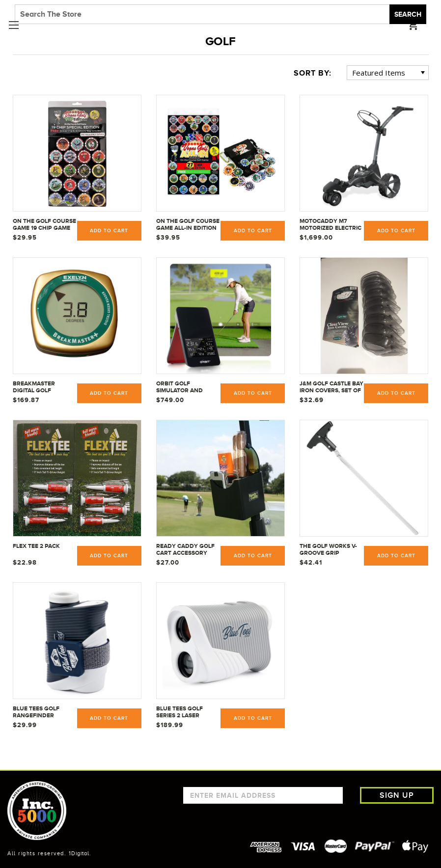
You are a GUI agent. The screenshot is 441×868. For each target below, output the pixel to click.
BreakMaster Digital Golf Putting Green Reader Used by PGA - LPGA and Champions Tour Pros (44, 387)
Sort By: (313, 73)
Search (408, 14)
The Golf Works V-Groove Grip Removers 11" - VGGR (331, 550)
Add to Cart (109, 231)
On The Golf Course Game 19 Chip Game (44, 224)
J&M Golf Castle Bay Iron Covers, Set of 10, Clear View (331, 387)
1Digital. (80, 853)
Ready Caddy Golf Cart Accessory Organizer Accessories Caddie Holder (187, 550)
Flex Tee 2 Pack (36, 546)
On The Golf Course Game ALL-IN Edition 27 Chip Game (188, 225)
